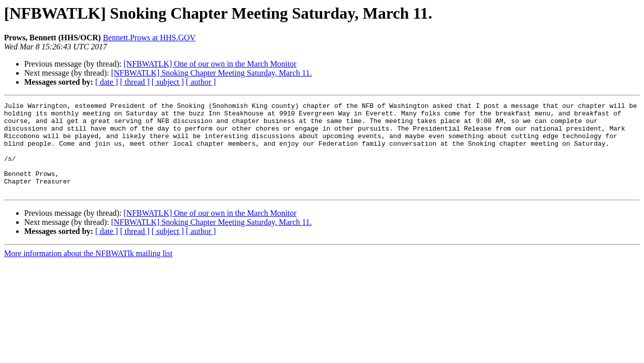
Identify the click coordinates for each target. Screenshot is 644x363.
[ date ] (107, 82)
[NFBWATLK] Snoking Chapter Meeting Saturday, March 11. (211, 73)
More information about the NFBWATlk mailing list (88, 271)
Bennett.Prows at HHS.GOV (149, 38)
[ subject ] (168, 82)
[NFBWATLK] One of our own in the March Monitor (210, 64)
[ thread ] (135, 82)
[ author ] (201, 82)
